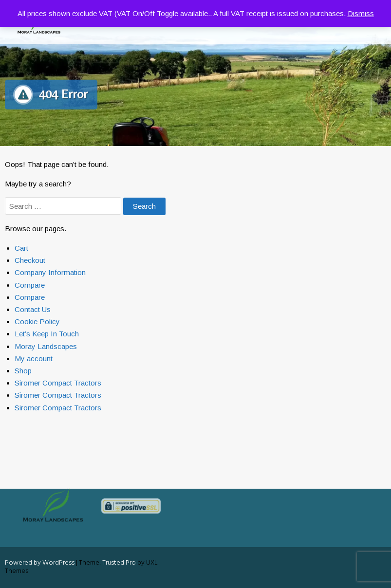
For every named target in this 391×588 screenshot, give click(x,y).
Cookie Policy (37, 322)
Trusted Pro (119, 563)
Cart (21, 248)
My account (34, 358)
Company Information (50, 272)
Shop (23, 371)
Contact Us (33, 309)
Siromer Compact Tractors (58, 383)
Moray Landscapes (46, 346)
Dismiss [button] (361, 13)
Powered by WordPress (40, 563)
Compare (30, 285)
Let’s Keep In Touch (47, 334)
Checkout (30, 260)
